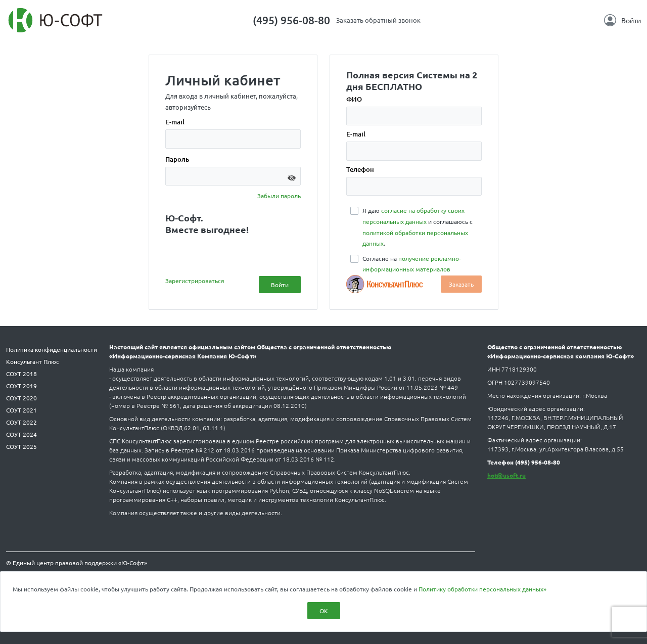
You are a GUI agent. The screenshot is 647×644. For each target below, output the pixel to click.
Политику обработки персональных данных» (482, 589)
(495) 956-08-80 (291, 20)
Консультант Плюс (33, 361)
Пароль (177, 159)
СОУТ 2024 (21, 434)
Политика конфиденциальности (52, 349)
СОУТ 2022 (21, 422)
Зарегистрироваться (195, 281)
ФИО (354, 99)
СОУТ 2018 (21, 374)
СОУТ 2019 (21, 386)
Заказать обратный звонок (378, 20)
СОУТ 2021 (21, 410)
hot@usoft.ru (506, 475)
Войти (622, 20)
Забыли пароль (279, 196)
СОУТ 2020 (21, 398)
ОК (324, 611)
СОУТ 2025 (21, 446)
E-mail (175, 122)
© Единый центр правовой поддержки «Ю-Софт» (77, 563)
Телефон (360, 169)
